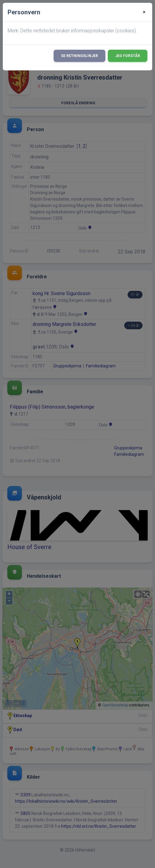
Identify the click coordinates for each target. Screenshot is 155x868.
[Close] (144, 12)
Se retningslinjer (79, 56)
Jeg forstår (128, 56)
